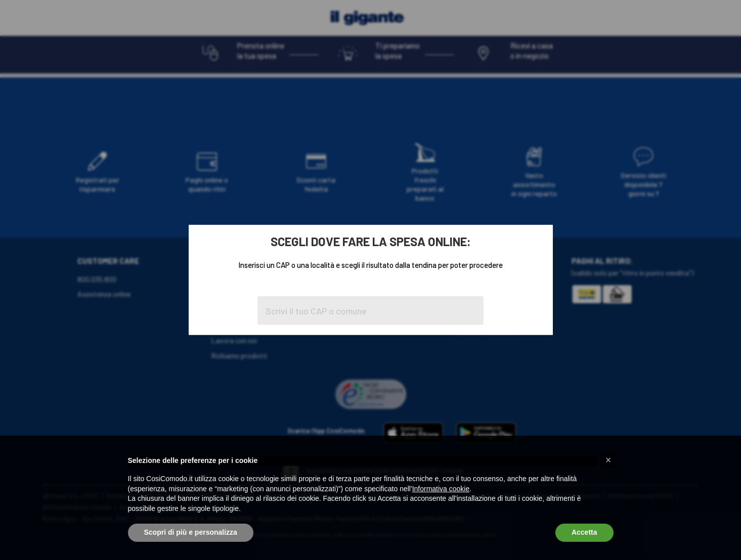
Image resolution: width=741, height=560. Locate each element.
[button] (608, 460)
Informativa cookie (441, 489)
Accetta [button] (584, 532)
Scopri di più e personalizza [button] (191, 532)
